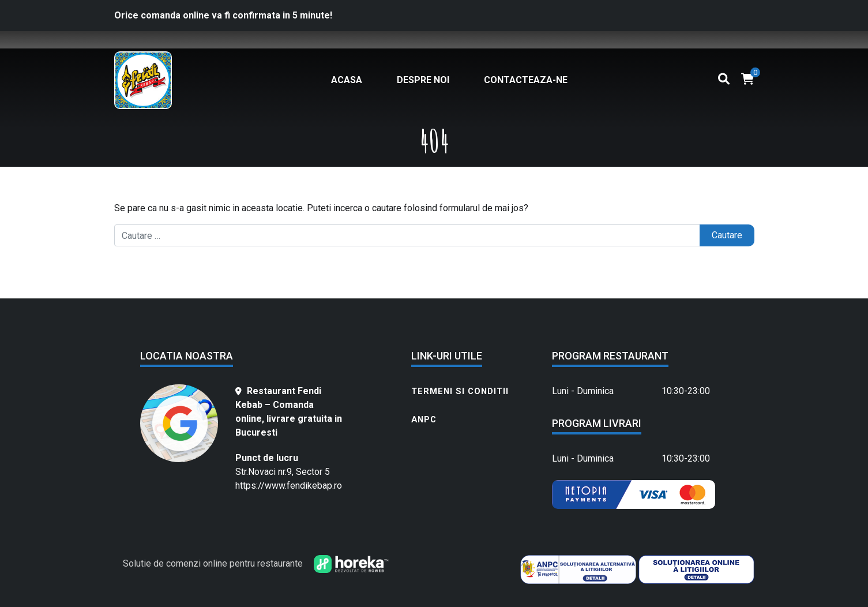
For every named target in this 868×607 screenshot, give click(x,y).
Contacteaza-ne (526, 80)
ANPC (424, 419)
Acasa (347, 80)
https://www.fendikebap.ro (289, 486)
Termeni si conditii (460, 391)
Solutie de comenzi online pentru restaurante (213, 563)
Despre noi (423, 80)
